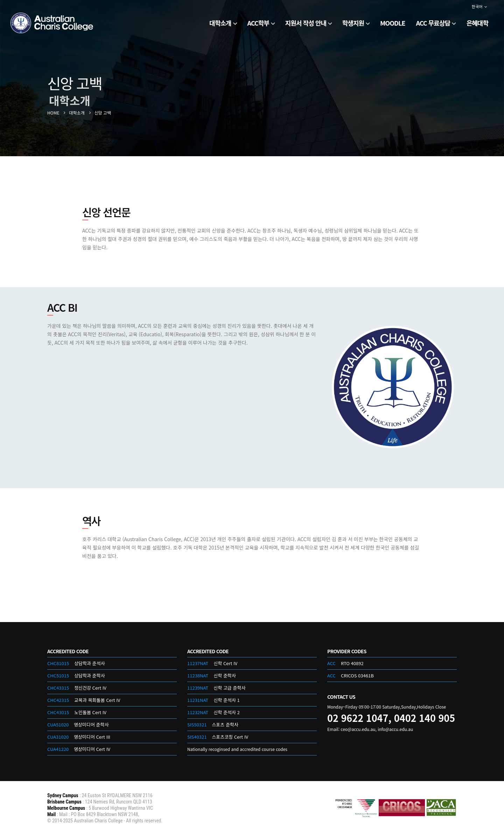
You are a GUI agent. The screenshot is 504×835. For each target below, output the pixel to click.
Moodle (393, 23)
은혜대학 (477, 23)
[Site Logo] (52, 23)
